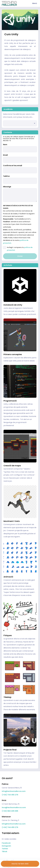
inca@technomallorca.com (14, 807)
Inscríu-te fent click (20, 864)
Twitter (5, 849)
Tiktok (4, 852)
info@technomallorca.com (14, 791)
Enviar (20, 256)
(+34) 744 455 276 (10, 795)
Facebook (6, 843)
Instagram (6, 846)
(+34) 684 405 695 (10, 811)
